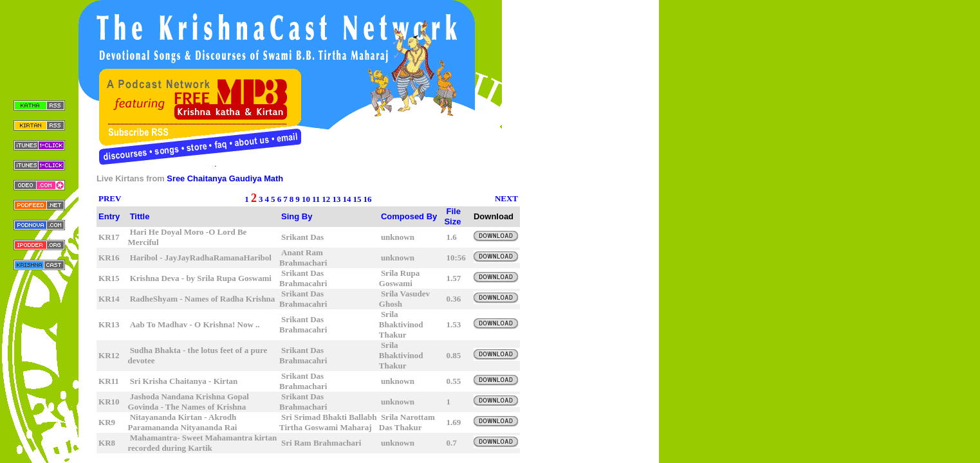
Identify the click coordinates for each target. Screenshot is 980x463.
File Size (452, 216)
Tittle (140, 216)
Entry (109, 216)
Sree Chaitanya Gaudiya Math (225, 178)
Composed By (409, 216)
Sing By (297, 216)
